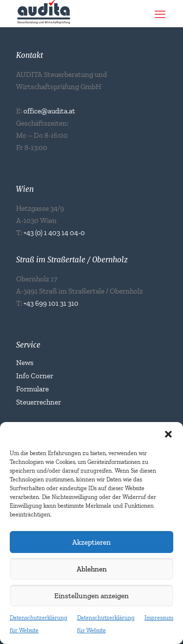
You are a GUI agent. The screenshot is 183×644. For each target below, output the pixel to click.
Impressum (159, 618)
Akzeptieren (91, 542)
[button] (168, 434)
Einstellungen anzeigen (91, 596)
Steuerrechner (39, 402)
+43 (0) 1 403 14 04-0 (54, 233)
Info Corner (35, 376)
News (25, 363)
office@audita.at (49, 111)
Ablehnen (92, 569)
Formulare (32, 389)
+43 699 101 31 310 (51, 303)
